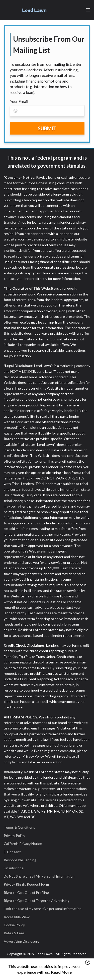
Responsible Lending (20, 860)
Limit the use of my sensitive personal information (43, 909)
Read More (61, 972)
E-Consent (12, 852)
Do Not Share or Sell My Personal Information (39, 876)
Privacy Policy (14, 836)
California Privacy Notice (23, 844)
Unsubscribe (14, 868)
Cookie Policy (14, 925)
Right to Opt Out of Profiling (26, 893)
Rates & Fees (14, 933)
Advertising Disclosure (22, 941)
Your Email (19, 101)
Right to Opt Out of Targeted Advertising (37, 901)
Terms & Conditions (19, 827)
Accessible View (17, 917)
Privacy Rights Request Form (26, 884)
